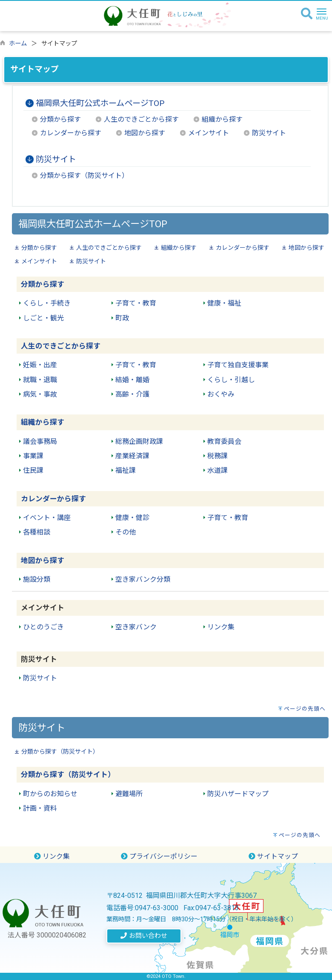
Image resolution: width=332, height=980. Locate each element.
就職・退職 (40, 380)
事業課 (33, 456)
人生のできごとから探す (141, 119)
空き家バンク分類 (143, 579)
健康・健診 (132, 518)
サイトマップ (273, 856)
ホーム (18, 44)
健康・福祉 (224, 303)
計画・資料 (40, 808)
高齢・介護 (132, 394)
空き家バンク (136, 627)
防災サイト (269, 133)
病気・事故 (40, 394)
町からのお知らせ (50, 794)
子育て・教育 (136, 303)
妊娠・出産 (40, 365)
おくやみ (221, 394)
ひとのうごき (43, 627)
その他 (126, 532)
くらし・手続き (47, 303)
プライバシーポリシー (159, 856)
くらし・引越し (231, 380)
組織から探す (222, 119)
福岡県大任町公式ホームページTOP (100, 103)
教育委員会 (224, 441)
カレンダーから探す (71, 133)
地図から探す (145, 133)
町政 (122, 318)
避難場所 (129, 794)
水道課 (218, 470)
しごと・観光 (43, 318)
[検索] (307, 14)
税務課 (218, 456)
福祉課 (126, 470)
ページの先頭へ (305, 709)
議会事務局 (40, 441)
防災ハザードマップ (238, 794)
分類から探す (60, 119)
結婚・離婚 (132, 380)
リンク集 (221, 627)
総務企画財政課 (139, 441)
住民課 (33, 470)
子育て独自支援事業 (238, 365)
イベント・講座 (47, 518)
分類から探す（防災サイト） (84, 176)
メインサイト (209, 133)
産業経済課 (132, 456)
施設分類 (37, 579)
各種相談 (37, 532)
